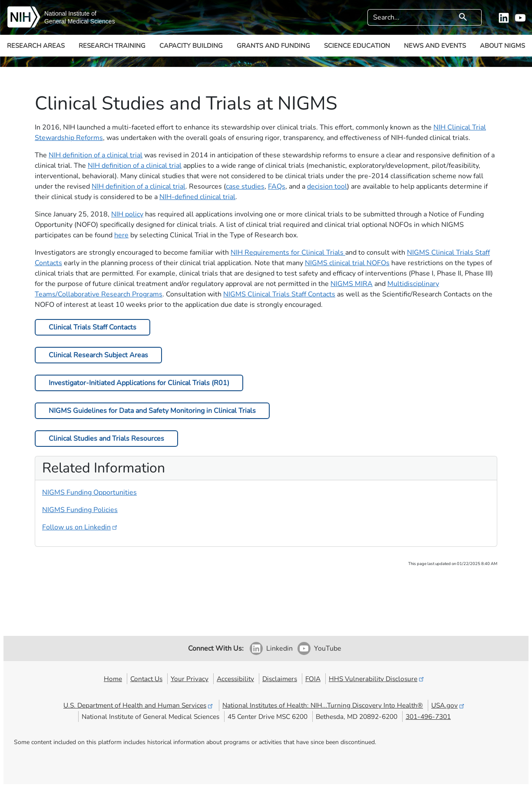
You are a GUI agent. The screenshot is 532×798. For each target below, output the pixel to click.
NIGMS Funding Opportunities (89, 492)
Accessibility (235, 679)
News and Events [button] (435, 46)
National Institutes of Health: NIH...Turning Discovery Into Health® (323, 705)
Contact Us (146, 679)
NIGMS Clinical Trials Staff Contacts (279, 294)
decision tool (327, 186)
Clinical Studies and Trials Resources (106, 439)
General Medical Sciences (80, 21)
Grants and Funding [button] (273, 46)
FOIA (313, 679)
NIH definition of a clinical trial (96, 155)
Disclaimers (280, 679)
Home (113, 679)
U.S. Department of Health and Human (139, 705)
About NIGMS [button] (502, 46)
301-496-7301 (428, 717)
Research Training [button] (112, 46)
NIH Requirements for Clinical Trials (288, 253)
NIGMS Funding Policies (80, 510)
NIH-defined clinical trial (197, 197)
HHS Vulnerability (377, 679)
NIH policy (127, 214)
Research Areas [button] (36, 46)
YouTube (328, 648)
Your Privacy (190, 679)
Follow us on (80, 527)
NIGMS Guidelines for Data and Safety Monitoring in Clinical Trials (152, 411)
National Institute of (70, 13)
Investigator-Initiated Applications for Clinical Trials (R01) (139, 383)
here (121, 235)
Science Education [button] (357, 46)
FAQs (277, 186)
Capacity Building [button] (191, 46)
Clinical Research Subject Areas (98, 355)
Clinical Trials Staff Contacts (93, 327)
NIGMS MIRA (352, 284)
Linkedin (279, 648)
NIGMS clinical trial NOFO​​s (347, 263)
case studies (245, 186)
